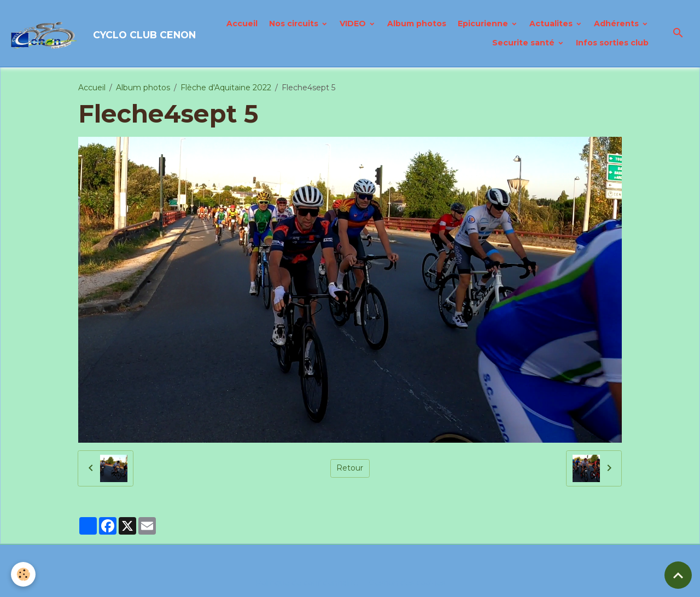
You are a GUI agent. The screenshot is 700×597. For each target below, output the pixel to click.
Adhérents (617, 24)
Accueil (242, 24)
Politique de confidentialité (307, 583)
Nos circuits (295, 24)
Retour (350, 468)
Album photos (417, 24)
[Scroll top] (678, 575)
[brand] (86, 33)
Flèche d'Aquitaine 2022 (226, 88)
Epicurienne (484, 24)
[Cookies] (23, 574)
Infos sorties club (612, 43)
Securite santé (524, 43)
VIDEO (354, 24)
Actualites (552, 24)
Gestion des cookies (407, 583)
